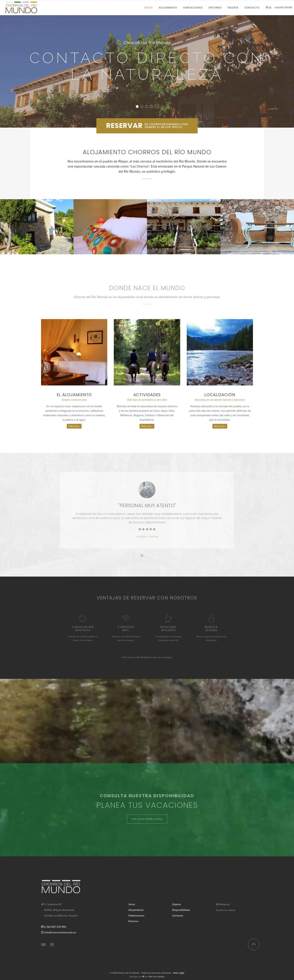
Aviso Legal (179, 973)
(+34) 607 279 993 (283, 7)
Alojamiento (136, 910)
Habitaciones (136, 915)
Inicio (132, 904)
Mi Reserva (223, 904)
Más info (74, 426)
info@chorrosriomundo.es (60, 932)
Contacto (178, 915)
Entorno (133, 921)
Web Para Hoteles (156, 977)
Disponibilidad (181, 910)
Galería (176, 904)
